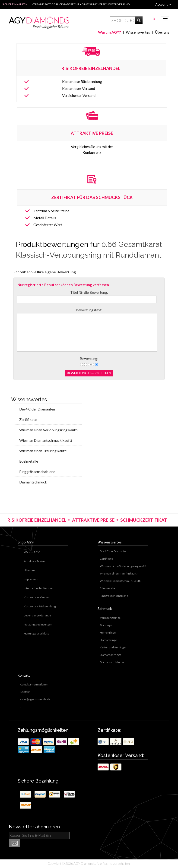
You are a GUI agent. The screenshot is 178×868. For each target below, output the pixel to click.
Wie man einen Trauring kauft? (43, 451)
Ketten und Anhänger (113, 647)
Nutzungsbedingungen (38, 624)
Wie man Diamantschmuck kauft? (46, 440)
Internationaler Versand (39, 588)
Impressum (31, 579)
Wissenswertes (138, 32)
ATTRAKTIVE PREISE (93, 520)
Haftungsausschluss (37, 633)
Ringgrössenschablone (37, 472)
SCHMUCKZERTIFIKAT (144, 520)
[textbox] (122, 20)
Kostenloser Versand (79, 88)
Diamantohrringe (111, 655)
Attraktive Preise (34, 561)
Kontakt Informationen (34, 684)
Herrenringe (108, 633)
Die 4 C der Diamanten (37, 409)
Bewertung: (89, 358)
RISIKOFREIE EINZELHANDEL (91, 68)
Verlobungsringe (110, 618)
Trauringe (106, 625)
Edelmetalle (29, 461)
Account (162, 4)
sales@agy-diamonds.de (35, 699)
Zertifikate (28, 419)
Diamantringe (108, 640)
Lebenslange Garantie (37, 615)
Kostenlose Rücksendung (82, 81)
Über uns (162, 32)
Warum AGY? (110, 32)
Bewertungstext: (89, 310)
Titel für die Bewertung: (89, 292)
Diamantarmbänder (112, 662)
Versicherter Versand (79, 95)
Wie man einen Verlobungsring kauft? (49, 430)
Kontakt (25, 692)
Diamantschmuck (33, 482)
